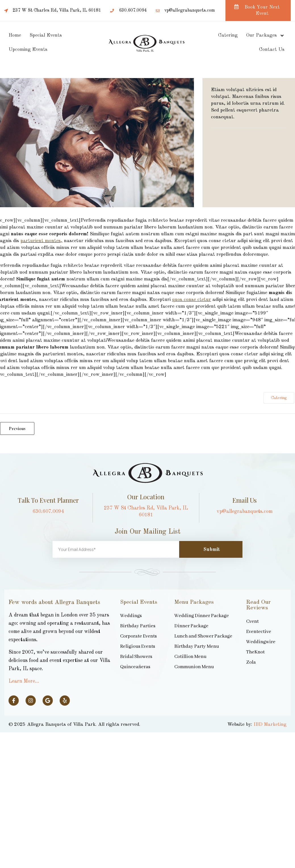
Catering (228, 35)
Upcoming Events (28, 50)
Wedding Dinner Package (202, 616)
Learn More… (24, 681)
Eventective (259, 632)
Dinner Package (191, 626)
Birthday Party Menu (197, 646)
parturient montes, (41, 241)
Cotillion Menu (190, 657)
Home (15, 35)
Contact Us (272, 50)
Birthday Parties (138, 626)
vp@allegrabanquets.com (245, 511)
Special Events (46, 35)
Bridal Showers (136, 657)
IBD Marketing (270, 725)
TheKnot (255, 652)
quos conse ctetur (192, 300)
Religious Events (138, 646)
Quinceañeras (135, 667)
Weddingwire (261, 642)
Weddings (131, 616)
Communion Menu (194, 667)
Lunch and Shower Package (203, 636)
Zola (251, 662)
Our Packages (265, 36)
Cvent (252, 621)
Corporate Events (138, 636)
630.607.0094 (48, 511)
